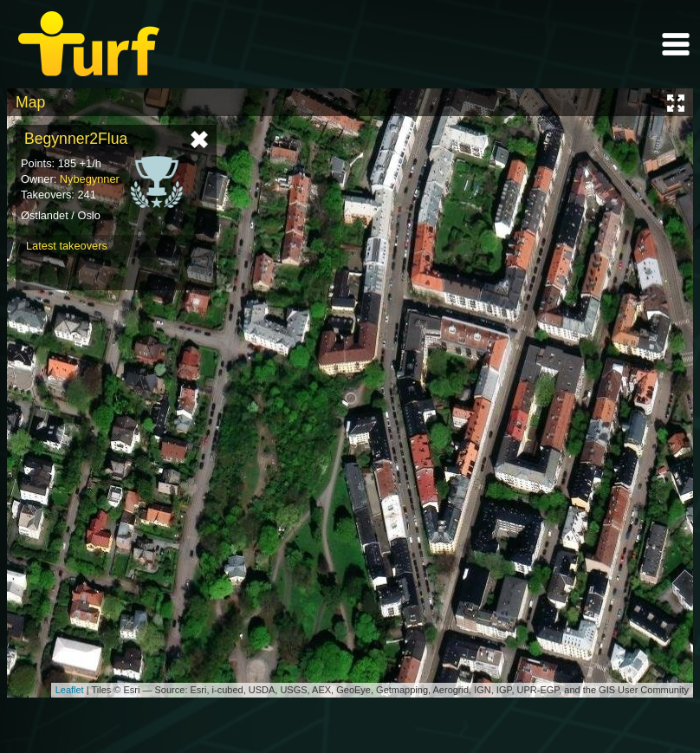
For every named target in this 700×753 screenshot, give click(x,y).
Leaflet (70, 690)
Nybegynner (90, 179)
